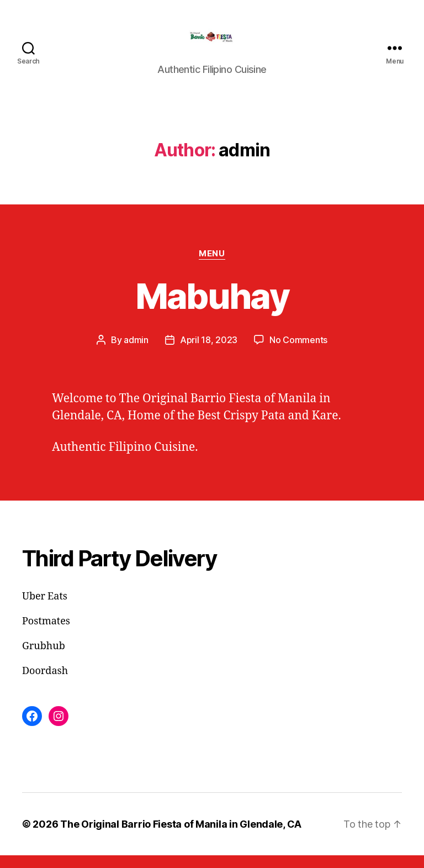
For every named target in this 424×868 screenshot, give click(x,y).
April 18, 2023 (209, 353)
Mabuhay (212, 309)
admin (136, 353)
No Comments (298, 353)
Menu (212, 266)
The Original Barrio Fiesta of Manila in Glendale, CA (181, 837)
